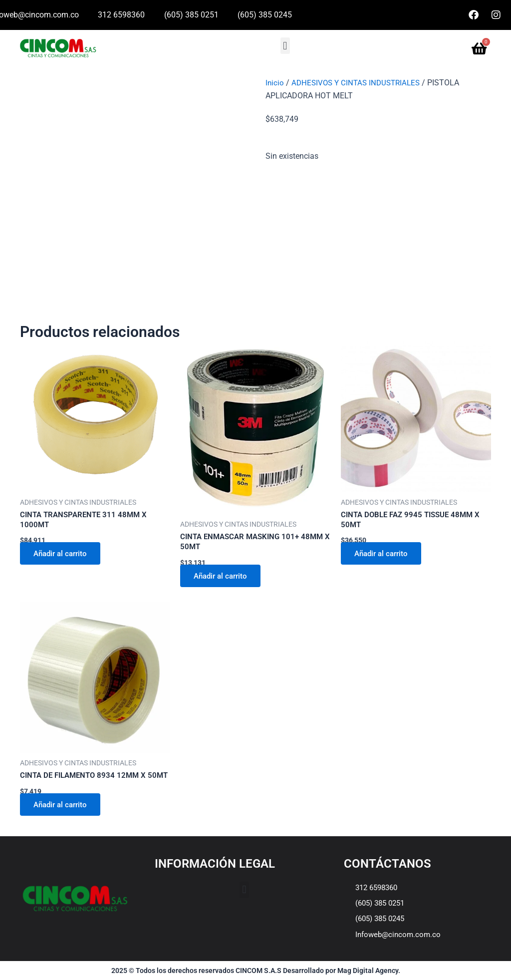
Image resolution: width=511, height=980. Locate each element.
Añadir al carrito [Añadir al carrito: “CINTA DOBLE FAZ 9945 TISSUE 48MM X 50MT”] (385, 555)
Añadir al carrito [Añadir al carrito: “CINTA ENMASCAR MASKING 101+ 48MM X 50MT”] (224, 577)
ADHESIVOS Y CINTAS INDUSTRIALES (359, 83)
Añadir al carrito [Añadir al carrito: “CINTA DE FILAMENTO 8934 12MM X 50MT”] (64, 817)
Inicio (275, 83)
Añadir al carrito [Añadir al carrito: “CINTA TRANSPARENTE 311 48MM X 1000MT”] (64, 555)
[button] (285, 46)
